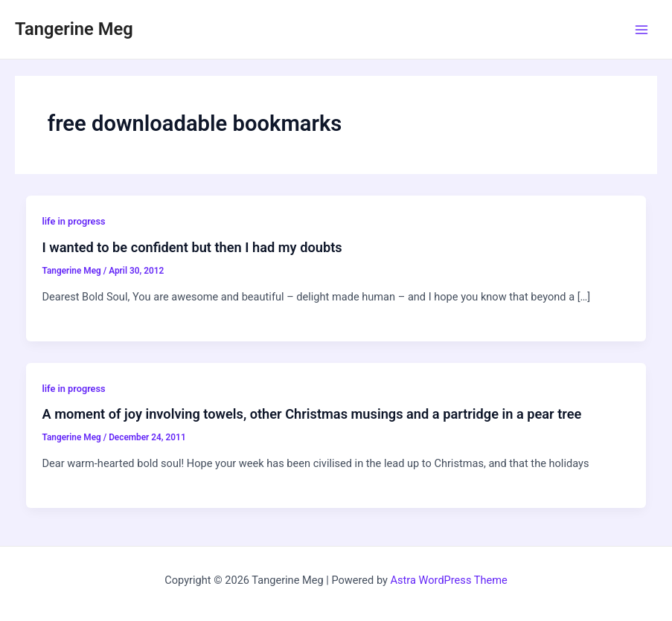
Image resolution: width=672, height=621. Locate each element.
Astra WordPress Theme (449, 580)
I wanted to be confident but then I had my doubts (192, 247)
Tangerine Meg (74, 29)
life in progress (73, 221)
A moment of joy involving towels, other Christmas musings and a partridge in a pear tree (311, 414)
